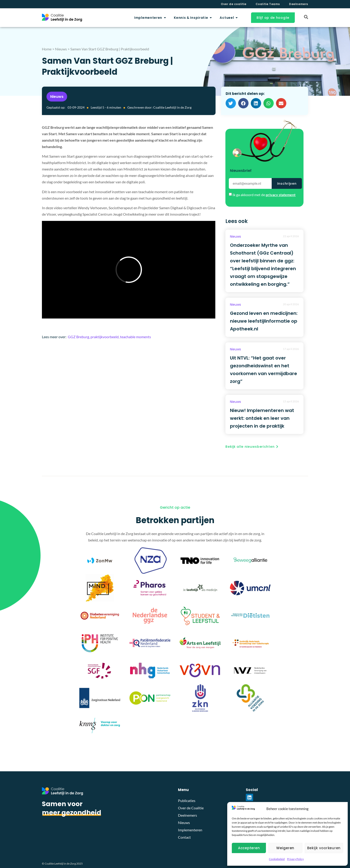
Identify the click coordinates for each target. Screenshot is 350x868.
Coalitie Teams (268, 4)
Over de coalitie (234, 4)
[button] (231, 103)
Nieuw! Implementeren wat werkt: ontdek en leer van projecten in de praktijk (262, 418)
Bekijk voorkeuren (324, 848)
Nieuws (61, 49)
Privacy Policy (295, 859)
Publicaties (187, 801)
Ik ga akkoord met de (264, 195)
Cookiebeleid (277, 859)
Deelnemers (299, 4)
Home (47, 49)
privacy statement (281, 195)
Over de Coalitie (191, 808)
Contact (184, 837)
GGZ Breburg (78, 337)
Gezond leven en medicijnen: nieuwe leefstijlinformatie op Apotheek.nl (264, 321)
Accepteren (249, 848)
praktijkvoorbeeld (105, 337)
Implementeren (190, 830)
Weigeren (285, 848)
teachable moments (135, 337)
